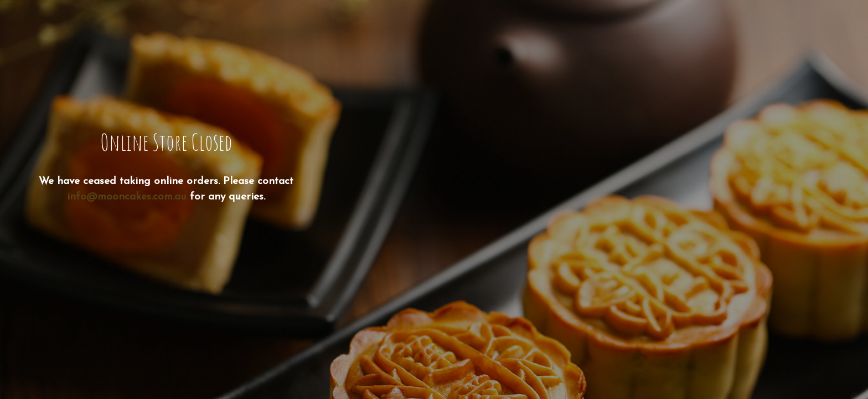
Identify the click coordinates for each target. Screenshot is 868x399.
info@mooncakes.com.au (127, 197)
